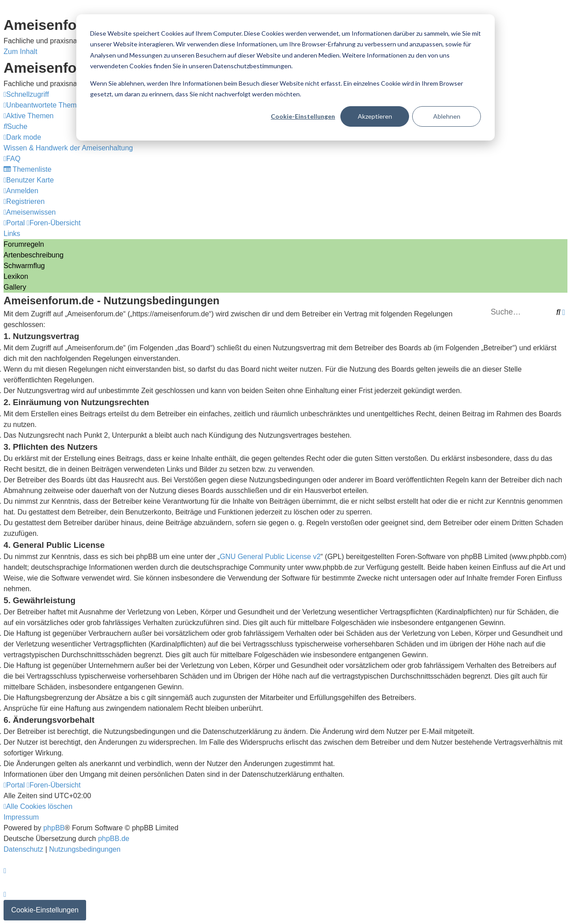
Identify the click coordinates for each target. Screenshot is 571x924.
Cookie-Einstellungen (303, 116)
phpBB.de (114, 839)
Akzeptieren (375, 116)
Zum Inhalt (21, 52)
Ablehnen (447, 116)
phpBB (54, 828)
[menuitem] (44, 105)
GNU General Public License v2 (270, 557)
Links (12, 234)
